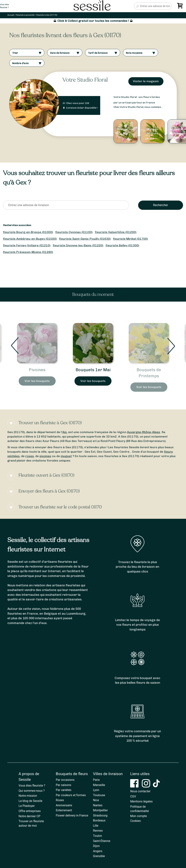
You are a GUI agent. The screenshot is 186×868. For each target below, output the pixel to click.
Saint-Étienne (102, 841)
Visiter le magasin (146, 81)
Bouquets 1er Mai (149, 370)
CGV (133, 796)
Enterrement (64, 810)
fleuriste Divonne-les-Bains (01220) (78, 245)
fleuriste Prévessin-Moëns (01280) (28, 252)
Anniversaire (64, 805)
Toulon (98, 836)
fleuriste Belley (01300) (122, 245)
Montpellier (100, 810)
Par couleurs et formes (71, 795)
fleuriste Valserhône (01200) (116, 232)
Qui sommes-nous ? (32, 791)
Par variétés (64, 790)
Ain (65, 432)
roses (30, 456)
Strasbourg (100, 815)
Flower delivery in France (72, 815)
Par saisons (64, 785)
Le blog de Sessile (31, 801)
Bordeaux (99, 820)
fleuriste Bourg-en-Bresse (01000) (28, 232)
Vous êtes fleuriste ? (32, 786)
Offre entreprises (30, 811)
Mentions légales (141, 801)
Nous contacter (140, 791)
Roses (60, 800)
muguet (66, 456)
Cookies (135, 821)
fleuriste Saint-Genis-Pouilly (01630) (85, 239)
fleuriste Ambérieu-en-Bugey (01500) (30, 239)
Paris (96, 780)
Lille (96, 826)
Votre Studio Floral (85, 80)
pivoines (45, 456)
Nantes (98, 805)
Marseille (99, 785)
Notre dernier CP (30, 816)
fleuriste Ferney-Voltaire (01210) (27, 245)
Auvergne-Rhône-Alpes (144, 432)
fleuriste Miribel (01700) (130, 239)
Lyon (96, 790)
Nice (96, 800)
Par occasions (65, 780)
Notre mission (28, 796)
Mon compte (138, 816)
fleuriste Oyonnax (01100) (74, 232)
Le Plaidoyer (27, 806)
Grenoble (99, 856)
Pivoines (93, 370)
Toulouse (99, 795)
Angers (98, 851)
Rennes (98, 831)
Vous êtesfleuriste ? (4, 6)
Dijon (96, 846)
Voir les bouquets (37, 387)
